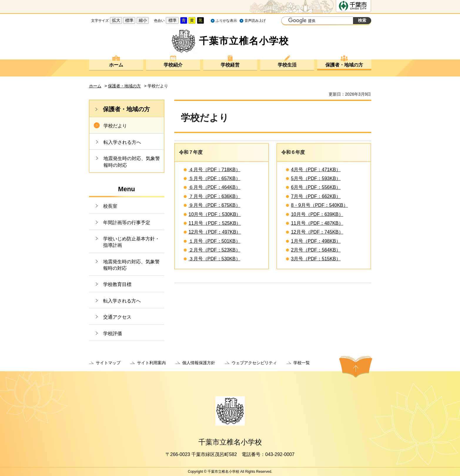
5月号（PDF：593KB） (316, 178)
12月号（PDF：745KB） (317, 232)
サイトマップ (108, 363)
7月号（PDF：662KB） (316, 196)
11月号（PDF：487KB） (317, 223)
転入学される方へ (122, 142)
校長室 (110, 206)
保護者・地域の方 (344, 65)
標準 (129, 20)
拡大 (116, 20)
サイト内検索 (287, 21)
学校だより (115, 126)
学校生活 (287, 65)
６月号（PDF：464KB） (215, 187)
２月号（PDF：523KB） (215, 250)
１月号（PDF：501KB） (215, 241)
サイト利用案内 (151, 363)
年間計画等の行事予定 (127, 223)
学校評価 (113, 333)
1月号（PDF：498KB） (316, 241)
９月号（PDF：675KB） (215, 205)
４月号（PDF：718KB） (215, 170)
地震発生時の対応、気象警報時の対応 (132, 162)
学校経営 (230, 65)
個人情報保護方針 (199, 363)
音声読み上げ (255, 21)
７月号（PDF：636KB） (215, 196)
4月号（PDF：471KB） (316, 170)
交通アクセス (117, 317)
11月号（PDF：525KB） (215, 223)
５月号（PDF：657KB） (215, 178)
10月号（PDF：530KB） (215, 214)
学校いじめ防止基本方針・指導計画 (131, 242)
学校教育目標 (117, 284)
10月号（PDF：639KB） (317, 214)
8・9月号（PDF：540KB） (320, 205)
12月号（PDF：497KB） (215, 232)
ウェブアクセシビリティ (254, 363)
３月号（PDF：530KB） (215, 259)
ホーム (116, 65)
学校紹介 (173, 65)
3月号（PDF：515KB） (316, 259)
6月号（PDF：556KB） (316, 187)
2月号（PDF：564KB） (316, 250)
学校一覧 (302, 363)
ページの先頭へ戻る (356, 367)
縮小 (143, 20)
